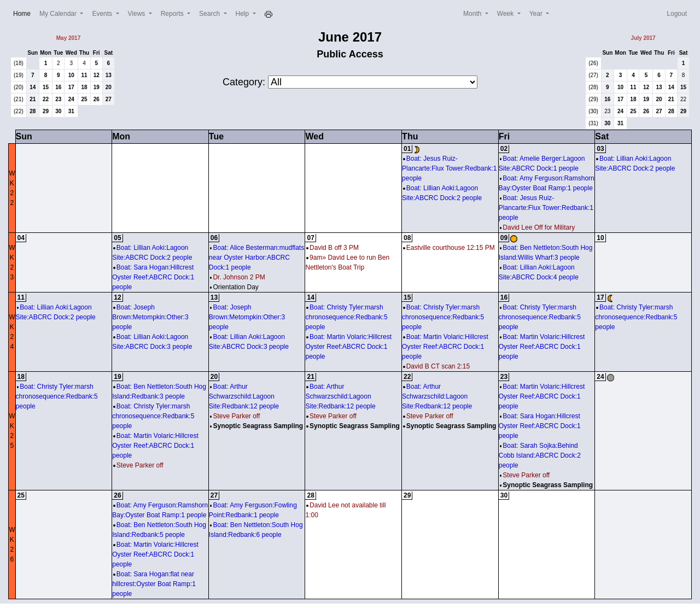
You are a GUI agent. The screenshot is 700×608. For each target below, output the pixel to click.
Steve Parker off (138, 465)
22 (46, 99)
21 (33, 99)
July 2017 (643, 38)
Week (506, 14)
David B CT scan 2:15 (436, 366)
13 (109, 75)
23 (58, 99)
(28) (593, 87)
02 (504, 149)
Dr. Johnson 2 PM (238, 277)
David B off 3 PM (332, 248)
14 (33, 87)
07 (310, 238)
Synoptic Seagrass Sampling (256, 426)
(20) (19, 87)
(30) (593, 111)
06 (214, 238)
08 (407, 238)
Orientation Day (234, 287)
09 (504, 238)
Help (243, 14)
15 (46, 87)
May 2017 (68, 38)
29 (46, 111)
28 (33, 111)
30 (58, 111)
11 (84, 75)
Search (210, 14)
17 (71, 87)
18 (84, 87)
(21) (19, 99)
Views (138, 14)
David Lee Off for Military (537, 227)
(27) (593, 75)
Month (473, 14)
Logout (677, 14)
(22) (19, 111)
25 (84, 99)
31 (71, 111)
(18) (19, 63)
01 (407, 149)
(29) (593, 99)
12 (97, 75)
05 (117, 238)
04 (21, 238)
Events (103, 14)
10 (71, 75)
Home (24, 13)
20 (109, 87)
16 (58, 87)
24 (71, 99)
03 (600, 149)
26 (97, 99)
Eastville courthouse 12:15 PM (449, 248)
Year (537, 14)
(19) (19, 75)
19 (97, 87)
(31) (593, 123)
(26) (593, 63)
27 (109, 99)
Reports (173, 14)
